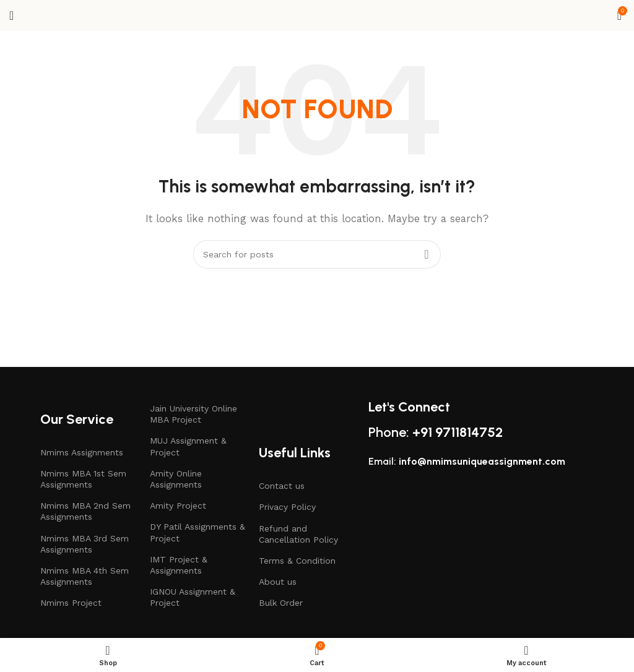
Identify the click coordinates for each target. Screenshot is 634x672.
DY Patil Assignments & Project (198, 532)
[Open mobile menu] (11, 15)
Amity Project (178, 506)
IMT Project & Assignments (179, 565)
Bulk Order (281, 603)
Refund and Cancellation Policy (298, 534)
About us (278, 582)
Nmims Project (71, 603)
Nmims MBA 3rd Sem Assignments (85, 544)
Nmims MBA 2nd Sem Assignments (85, 511)
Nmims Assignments (82, 452)
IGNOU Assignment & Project (193, 597)
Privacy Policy (287, 507)
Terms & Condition (297, 561)
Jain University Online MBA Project (193, 414)
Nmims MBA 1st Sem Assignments (83, 479)
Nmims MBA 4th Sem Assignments (85, 576)
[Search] (317, 254)
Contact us (282, 486)
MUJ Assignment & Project (188, 446)
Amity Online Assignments (176, 479)
